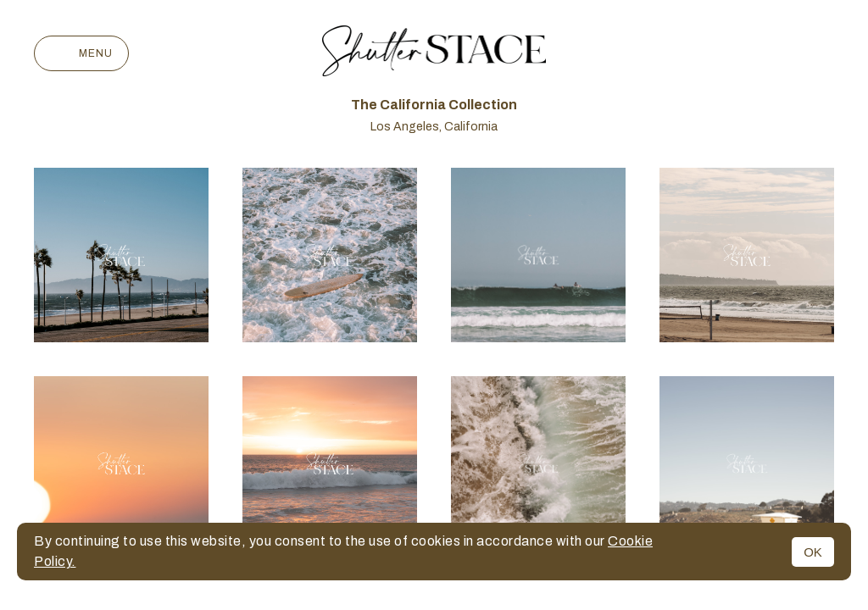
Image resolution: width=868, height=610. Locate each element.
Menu (81, 53)
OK (813, 552)
